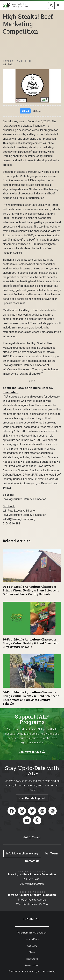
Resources (32, 959)
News (32, 952)
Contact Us (32, 861)
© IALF (14, 972)
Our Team (51, 854)
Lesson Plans (32, 939)
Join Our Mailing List (32, 798)
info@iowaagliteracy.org (22, 854)
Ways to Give (32, 965)
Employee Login (32, 972)
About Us (32, 946)
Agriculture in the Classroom (32, 933)
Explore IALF (32, 919)
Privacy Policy (49, 972)
